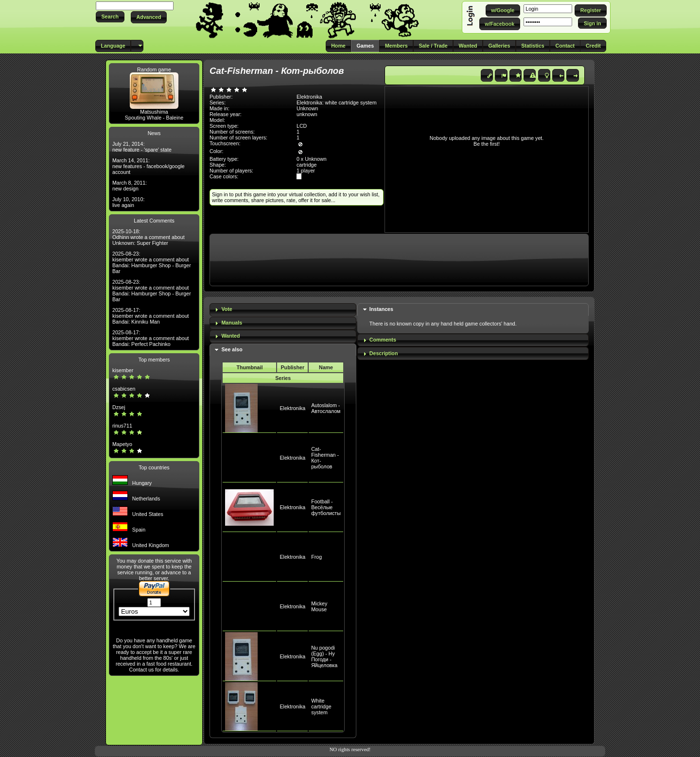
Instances (381, 309)
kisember (123, 370)
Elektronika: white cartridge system (337, 103)
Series (283, 378)
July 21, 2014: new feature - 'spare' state (142, 147)
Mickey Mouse (319, 606)
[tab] (283, 310)
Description (384, 353)
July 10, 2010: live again (128, 202)
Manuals (232, 323)
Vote (227, 309)
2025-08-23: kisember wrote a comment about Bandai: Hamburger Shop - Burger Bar (152, 262)
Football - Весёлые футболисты (326, 507)
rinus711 (122, 426)
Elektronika (292, 408)
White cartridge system (321, 706)
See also (232, 349)
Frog (316, 557)
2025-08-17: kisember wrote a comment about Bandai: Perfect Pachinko (151, 338)
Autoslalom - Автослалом (326, 408)
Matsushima (154, 112)
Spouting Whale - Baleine (154, 118)
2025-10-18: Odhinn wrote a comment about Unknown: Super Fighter (149, 237)
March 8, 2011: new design (130, 186)
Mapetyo (122, 444)
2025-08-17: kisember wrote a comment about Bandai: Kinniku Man (151, 316)
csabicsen (124, 389)
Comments (383, 340)
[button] (110, 17)
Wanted (230, 336)
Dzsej (119, 407)
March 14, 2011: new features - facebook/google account (149, 166)
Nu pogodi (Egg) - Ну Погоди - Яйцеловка (324, 656)
